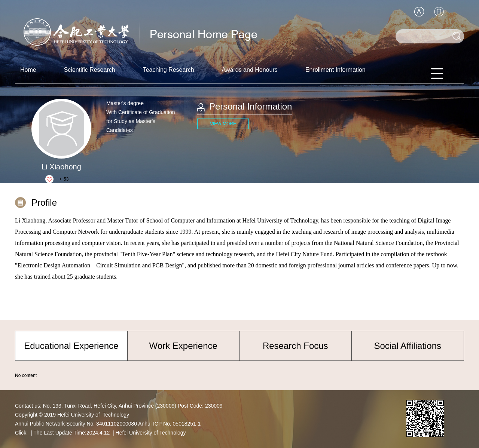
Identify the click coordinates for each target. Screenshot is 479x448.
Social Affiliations (408, 346)
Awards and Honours (250, 70)
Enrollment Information (335, 70)
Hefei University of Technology (151, 433)
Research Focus (295, 346)
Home (28, 70)
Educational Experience (71, 346)
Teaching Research (169, 70)
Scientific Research (90, 70)
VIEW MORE (223, 124)
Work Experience (183, 346)
